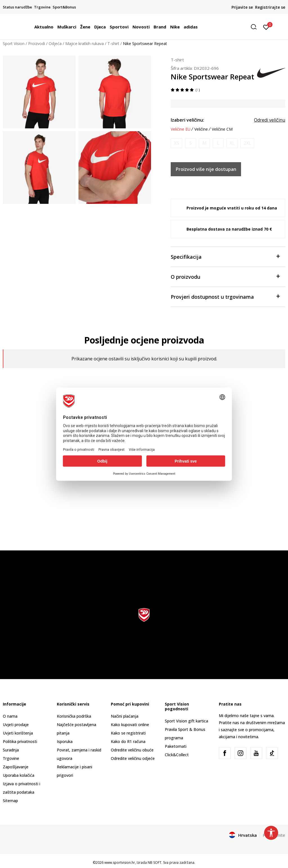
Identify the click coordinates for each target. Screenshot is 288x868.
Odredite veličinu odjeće (133, 758)
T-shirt (113, 43)
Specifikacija (225, 256)
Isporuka (65, 741)
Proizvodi (37, 43)
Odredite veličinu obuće (132, 750)
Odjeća (55, 43)
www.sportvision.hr (120, 863)
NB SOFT (155, 863)
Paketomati (176, 746)
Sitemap (10, 801)
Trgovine (11, 758)
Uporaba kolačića (19, 775)
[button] (256, 27)
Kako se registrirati (128, 733)
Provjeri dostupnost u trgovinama (225, 296)
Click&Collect (177, 755)
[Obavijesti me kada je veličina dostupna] (176, 143)
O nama (10, 716)
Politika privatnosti (20, 741)
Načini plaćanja (125, 716)
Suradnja (11, 750)
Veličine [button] (201, 129)
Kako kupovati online (130, 725)
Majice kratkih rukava (85, 43)
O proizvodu (225, 276)
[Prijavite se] (266, 27)
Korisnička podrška (74, 716)
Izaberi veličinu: (187, 120)
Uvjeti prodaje (16, 725)
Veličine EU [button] (181, 129)
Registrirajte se (270, 7)
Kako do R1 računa (128, 741)
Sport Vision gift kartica (186, 721)
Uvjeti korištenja (18, 733)
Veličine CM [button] (222, 129)
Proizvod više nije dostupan (206, 169)
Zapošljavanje (16, 767)
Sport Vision (14, 43)
